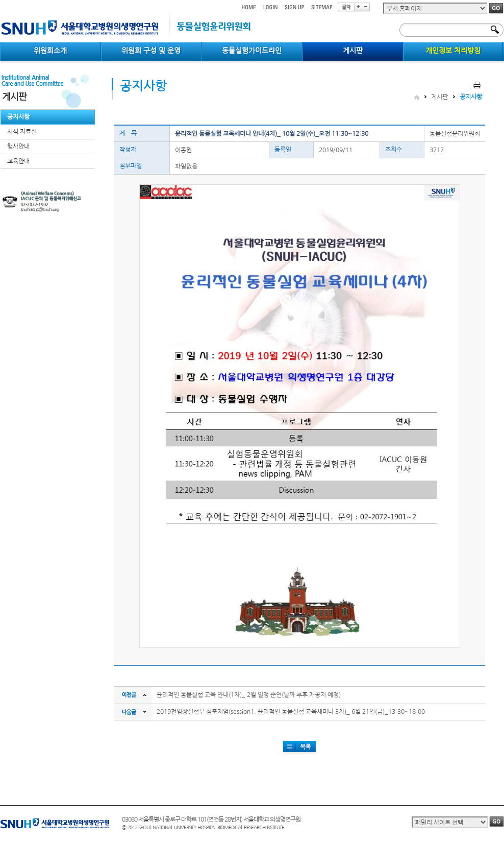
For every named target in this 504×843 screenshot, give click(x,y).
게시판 (439, 97)
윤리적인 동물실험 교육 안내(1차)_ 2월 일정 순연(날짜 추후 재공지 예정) (249, 695)
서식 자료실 (22, 132)
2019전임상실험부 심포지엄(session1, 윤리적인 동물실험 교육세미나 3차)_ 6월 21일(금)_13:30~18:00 (291, 712)
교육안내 (18, 161)
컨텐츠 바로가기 (0, 0)
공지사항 (18, 117)
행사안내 (18, 147)
